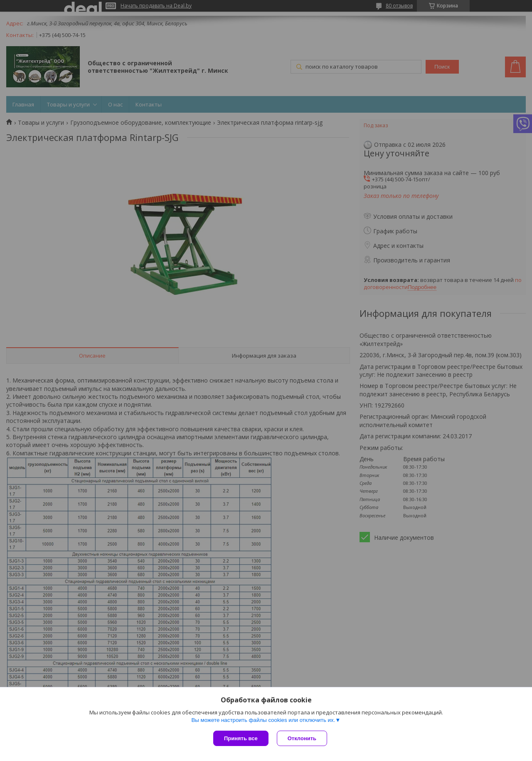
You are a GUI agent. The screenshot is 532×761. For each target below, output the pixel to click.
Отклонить (302, 738)
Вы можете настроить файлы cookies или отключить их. (263, 720)
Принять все (241, 738)
